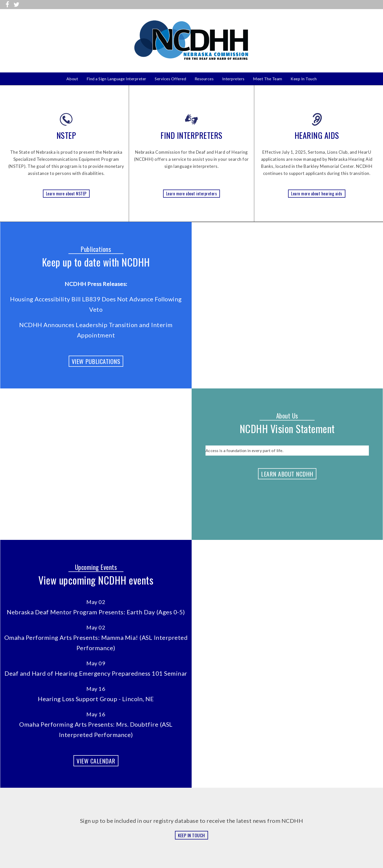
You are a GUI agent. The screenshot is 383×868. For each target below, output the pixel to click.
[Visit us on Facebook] (7, 4)
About (72, 79)
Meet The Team (268, 79)
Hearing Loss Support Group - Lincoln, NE (96, 699)
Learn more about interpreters (192, 194)
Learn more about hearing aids (317, 194)
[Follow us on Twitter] (17, 4)
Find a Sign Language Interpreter (117, 79)
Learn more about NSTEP (66, 194)
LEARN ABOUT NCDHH (287, 474)
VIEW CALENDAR (96, 761)
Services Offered (170, 79)
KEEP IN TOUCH (192, 835)
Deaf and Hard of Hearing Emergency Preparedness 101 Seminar (96, 673)
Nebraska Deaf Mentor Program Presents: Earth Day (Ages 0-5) (96, 612)
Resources (204, 79)
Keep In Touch (304, 79)
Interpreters (233, 79)
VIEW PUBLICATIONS (96, 361)
